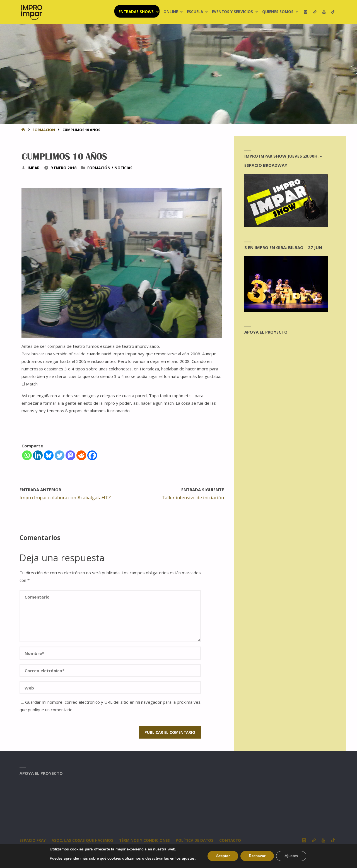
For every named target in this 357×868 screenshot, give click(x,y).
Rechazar (257, 856)
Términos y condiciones (144, 840)
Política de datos (195, 840)
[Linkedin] (38, 455)
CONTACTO (230, 840)
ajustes (188, 859)
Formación (44, 130)
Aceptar (223, 856)
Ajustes (291, 856)
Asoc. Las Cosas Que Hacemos (82, 840)
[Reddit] (81, 455)
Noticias (123, 168)
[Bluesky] (49, 455)
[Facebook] (92, 455)
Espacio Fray (33, 840)
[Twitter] (60, 455)
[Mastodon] (70, 455)
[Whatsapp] (27, 455)
